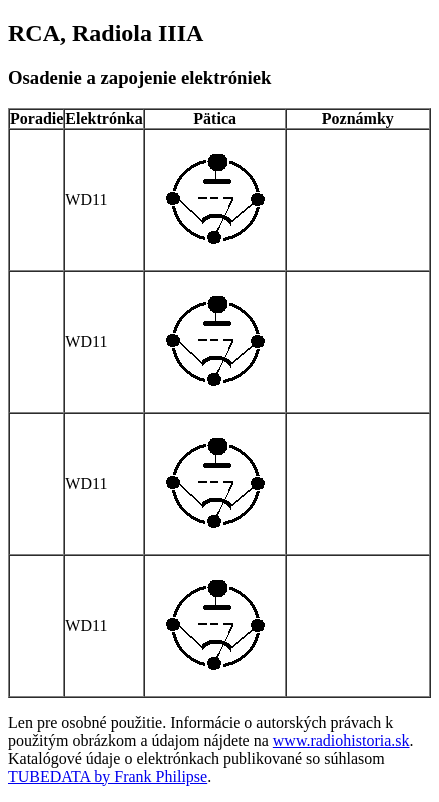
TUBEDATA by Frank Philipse (107, 776)
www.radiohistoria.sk (341, 740)
